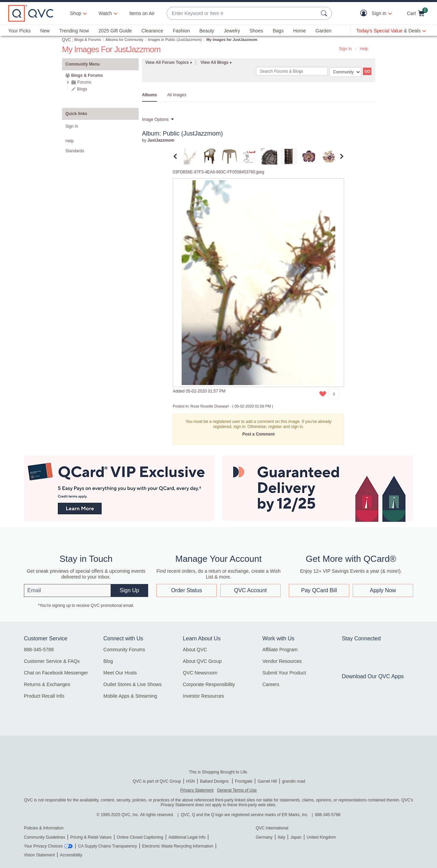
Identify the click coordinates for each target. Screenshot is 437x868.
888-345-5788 (39, 650)
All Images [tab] (177, 95)
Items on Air (142, 13)
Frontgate (244, 781)
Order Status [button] (187, 590)
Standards (75, 151)
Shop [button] (76, 13)
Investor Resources (204, 696)
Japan (296, 837)
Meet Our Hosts (120, 673)
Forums (84, 82)
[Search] (292, 71)
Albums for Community (124, 40)
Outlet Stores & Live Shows (132, 684)
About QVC (195, 650)
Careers (271, 684)
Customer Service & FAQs (52, 661)
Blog (108, 661)
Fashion (181, 31)
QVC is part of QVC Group (157, 781)
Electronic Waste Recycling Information (178, 846)
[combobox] (242, 13)
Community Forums (124, 650)
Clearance (152, 31)
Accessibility (71, 855)
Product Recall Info (44, 696)
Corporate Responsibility (209, 684)
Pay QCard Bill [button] (319, 590)
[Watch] (105, 13)
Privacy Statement (197, 790)
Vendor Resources (282, 661)
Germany (264, 837)
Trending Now (74, 31)
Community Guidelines (45, 837)
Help (364, 49)
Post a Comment (259, 434)
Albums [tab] (150, 95)
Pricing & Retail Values (91, 837)
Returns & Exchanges (47, 684)
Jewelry (232, 31)
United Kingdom (321, 837)
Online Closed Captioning (140, 837)
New (45, 31)
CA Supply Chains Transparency (107, 846)
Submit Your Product (284, 673)
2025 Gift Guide (115, 31)
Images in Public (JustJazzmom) (175, 40)
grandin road (293, 781)
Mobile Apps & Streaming (130, 696)
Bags (278, 31)
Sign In (345, 49)
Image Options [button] (155, 119)
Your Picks (19, 31)
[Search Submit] (325, 13)
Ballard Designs (215, 781)
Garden (323, 31)
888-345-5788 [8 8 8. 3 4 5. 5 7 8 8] (328, 815)
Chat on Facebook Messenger (56, 673)
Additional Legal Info (187, 837)
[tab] (190, 156)
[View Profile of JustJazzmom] (161, 140)
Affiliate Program (280, 650)
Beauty (207, 31)
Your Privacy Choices (43, 846)
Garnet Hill (267, 781)
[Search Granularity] (345, 72)
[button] (365, 13)
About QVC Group (202, 661)
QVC (67, 40)
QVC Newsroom (200, 673)
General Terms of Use (237, 790)
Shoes (256, 31)
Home (300, 31)
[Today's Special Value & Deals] (391, 31)
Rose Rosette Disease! (210, 406)
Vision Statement (39, 855)
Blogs (82, 89)
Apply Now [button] (383, 590)
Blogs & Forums (88, 40)
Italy (281, 837)
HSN (190, 781)
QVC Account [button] (250, 590)
